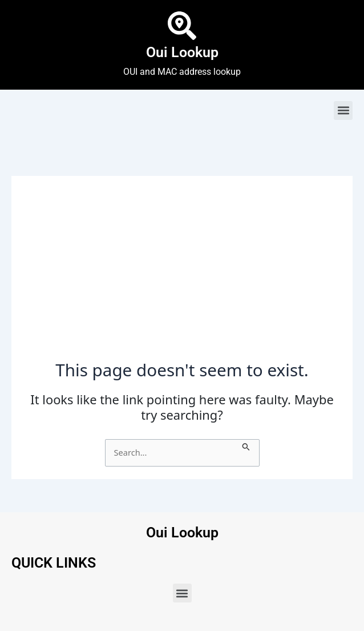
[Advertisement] (182, 274)
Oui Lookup (182, 52)
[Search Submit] (246, 445)
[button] (343, 110)
